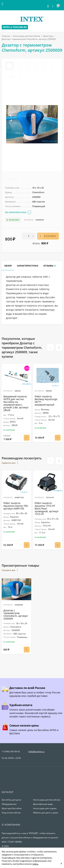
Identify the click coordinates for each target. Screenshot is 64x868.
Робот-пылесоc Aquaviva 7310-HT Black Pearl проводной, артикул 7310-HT (47, 509)
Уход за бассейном (11, 813)
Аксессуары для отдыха (45, 808)
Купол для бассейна (12, 808)
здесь (35, 864)
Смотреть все (10, 570)
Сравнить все (10, 463)
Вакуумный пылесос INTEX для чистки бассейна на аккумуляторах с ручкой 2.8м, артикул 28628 (16, 403)
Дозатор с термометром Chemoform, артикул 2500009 (16, 614)
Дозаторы (48, 36)
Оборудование (9, 804)
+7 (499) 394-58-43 (11, 751)
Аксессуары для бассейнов (27, 36)
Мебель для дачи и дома (46, 813)
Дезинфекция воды (43, 804)
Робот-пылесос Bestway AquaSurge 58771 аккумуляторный (46, 401)
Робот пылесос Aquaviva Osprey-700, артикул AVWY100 (16, 506)
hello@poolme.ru (36, 751)
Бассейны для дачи (11, 800)
